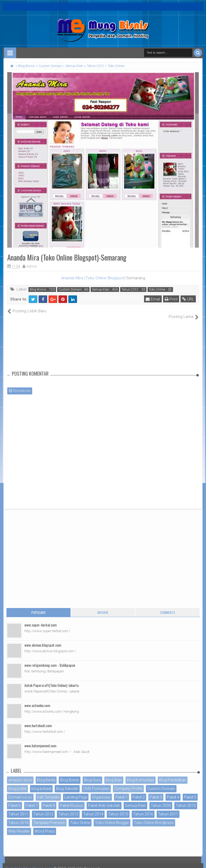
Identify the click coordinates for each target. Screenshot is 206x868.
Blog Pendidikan (173, 774)
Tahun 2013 (68, 808)
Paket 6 (14, 800)
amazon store (20, 774)
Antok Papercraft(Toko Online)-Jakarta (51, 680)
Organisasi (101, 791)
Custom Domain (70, 290)
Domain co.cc (20, 791)
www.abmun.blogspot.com (43, 639)
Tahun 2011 (18, 808)
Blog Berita (46, 774)
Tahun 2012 (130, 290)
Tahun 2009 (161, 800)
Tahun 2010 (186, 800)
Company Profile (128, 783)
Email (153, 299)
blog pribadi (41, 783)
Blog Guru (92, 774)
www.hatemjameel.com (40, 740)
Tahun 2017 (168, 808)
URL (188, 299)
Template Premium (49, 817)
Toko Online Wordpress (154, 817)
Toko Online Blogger (112, 817)
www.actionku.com (37, 700)
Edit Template (48, 791)
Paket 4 (173, 791)
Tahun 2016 (143, 808)
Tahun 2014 (93, 808)
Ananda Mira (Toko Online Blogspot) (93, 278)
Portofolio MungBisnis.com (29, 863)
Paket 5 (190, 791)
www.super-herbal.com (41, 619)
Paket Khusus (71, 800)
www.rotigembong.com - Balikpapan (50, 659)
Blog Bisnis (38, 290)
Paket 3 (156, 791)
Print (171, 299)
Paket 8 (49, 800)
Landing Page (76, 791)
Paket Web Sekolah (104, 800)
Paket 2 (139, 791)
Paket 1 (122, 791)
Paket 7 (32, 800)
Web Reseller (19, 825)
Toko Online (157, 290)
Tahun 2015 (118, 808)
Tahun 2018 (18, 817)
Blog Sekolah (67, 783)
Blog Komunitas (141, 774)
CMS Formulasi (96, 783)
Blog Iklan (114, 774)
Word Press (45, 825)
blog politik (17, 783)
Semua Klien (101, 290)
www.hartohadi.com (38, 720)
